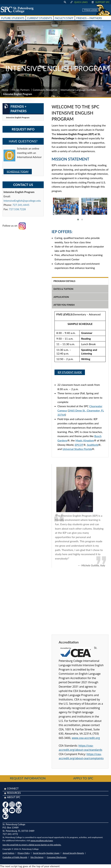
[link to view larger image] (66, 206)
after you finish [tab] (64, 305)
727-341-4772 (10, 834)
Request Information (28, 778)
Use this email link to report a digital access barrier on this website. (32, 845)
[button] (78, 220)
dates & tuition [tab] (63, 289)
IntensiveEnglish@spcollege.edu (22, 201)
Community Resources (45, 90)
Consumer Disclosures (57, 857)
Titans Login (90, 10)
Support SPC (100, 2)
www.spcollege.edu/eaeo (42, 840)
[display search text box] (65, 2)
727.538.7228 (17, 209)
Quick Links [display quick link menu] (79, 2)
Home (5, 90)
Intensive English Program (18, 117)
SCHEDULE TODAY (18, 172)
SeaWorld (93, 445)
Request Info (23, 129)
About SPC (14, 797)
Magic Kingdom (85, 440)
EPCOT (79, 445)
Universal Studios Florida (77, 449)
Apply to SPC (83, 778)
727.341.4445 (21, 205)
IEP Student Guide (70, 372)
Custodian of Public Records (15, 857)
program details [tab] (64, 281)
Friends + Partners (15, 108)
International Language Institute (78, 90)
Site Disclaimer (37, 857)
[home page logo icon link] (18, 10)
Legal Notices (8, 853)
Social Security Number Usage (46, 853)
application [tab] (61, 297)
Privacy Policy (24, 853)
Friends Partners (21, 90)
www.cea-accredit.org (86, 738)
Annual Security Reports (73, 853)
